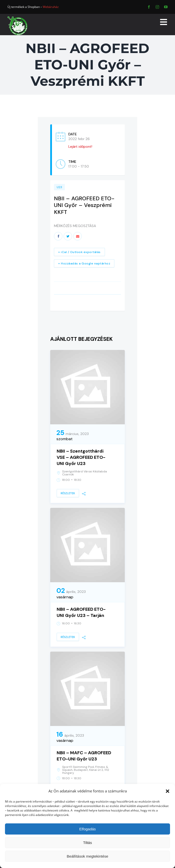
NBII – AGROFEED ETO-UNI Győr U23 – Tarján (81, 612)
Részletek (68, 493)
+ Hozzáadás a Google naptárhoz (84, 263)
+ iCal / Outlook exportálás (79, 252)
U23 (59, 187)
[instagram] (157, 7)
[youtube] (166, 7)
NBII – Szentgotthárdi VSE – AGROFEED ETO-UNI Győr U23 (81, 457)
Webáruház (51, 7)
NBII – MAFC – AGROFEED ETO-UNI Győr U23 (84, 756)
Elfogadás (88, 829)
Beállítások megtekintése (88, 856)
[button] (168, 791)
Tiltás (87, 843)
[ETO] (17, 18)
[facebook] (149, 7)
